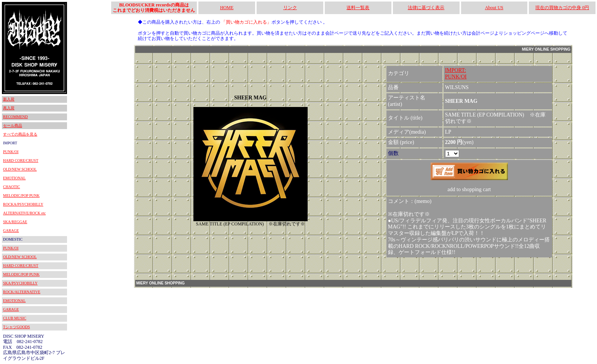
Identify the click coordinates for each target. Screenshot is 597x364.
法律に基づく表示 (426, 8)
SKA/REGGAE (15, 222)
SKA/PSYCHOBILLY (20, 283)
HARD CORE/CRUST (21, 160)
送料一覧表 (358, 8)
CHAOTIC (11, 187)
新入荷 (9, 99)
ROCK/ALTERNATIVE (22, 292)
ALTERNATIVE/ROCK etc (24, 213)
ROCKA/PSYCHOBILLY (23, 204)
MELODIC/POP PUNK (21, 196)
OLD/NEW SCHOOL (20, 169)
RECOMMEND (15, 117)
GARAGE (11, 231)
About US (494, 8)
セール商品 (13, 125)
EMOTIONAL (14, 178)
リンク (290, 8)
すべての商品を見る (20, 134)
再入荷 (9, 108)
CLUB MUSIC (15, 318)
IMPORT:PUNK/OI (456, 73)
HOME (227, 8)
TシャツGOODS (17, 327)
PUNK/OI (11, 152)
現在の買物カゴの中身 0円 (562, 8)
